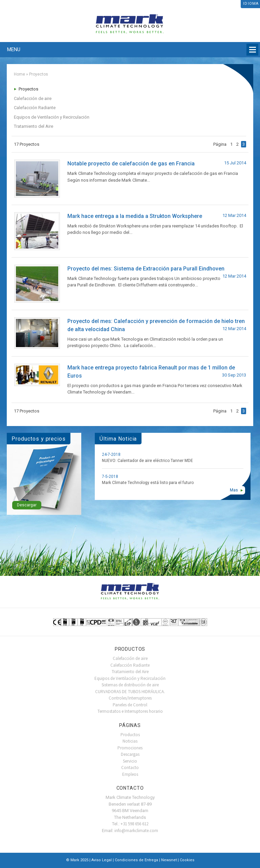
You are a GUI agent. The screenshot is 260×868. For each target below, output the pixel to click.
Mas (234, 490)
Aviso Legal (102, 860)
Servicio (130, 761)
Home (19, 74)
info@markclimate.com (136, 831)
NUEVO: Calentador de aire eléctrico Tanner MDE (147, 461)
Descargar (27, 505)
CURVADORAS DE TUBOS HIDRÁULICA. (130, 692)
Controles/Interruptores (130, 698)
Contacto (130, 768)
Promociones (130, 748)
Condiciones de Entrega (136, 860)
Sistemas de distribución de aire (130, 685)
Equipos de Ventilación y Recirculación (52, 117)
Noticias (130, 741)
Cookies (187, 860)
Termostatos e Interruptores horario (130, 711)
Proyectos (28, 89)
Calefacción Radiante (35, 108)
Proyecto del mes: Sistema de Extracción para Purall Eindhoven (146, 269)
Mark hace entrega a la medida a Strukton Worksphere (135, 216)
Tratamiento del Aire (34, 126)
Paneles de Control (130, 705)
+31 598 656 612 (134, 824)
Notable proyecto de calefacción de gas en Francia (131, 164)
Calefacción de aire (33, 98)
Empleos (130, 774)
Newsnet (169, 860)
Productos (130, 735)
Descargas (130, 754)
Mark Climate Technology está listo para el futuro (148, 483)
